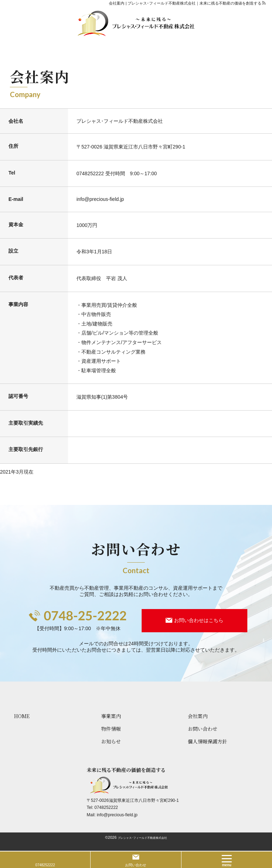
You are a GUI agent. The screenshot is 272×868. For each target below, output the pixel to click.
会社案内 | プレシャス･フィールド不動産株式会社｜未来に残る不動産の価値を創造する (185, 3)
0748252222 (90, 173)
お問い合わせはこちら (199, 620)
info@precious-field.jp (117, 815)
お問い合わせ (136, 865)
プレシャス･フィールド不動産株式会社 (142, 838)
